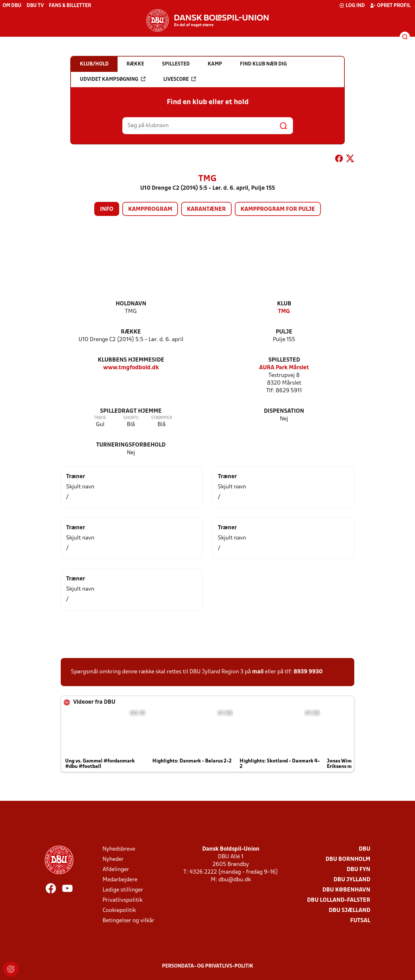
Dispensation (284, 411)
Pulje (284, 332)
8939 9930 (308, 672)
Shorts (131, 418)
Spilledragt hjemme (131, 411)
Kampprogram (150, 209)
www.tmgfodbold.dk (131, 368)
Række (131, 332)
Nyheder (113, 859)
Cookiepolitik (119, 911)
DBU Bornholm (348, 859)
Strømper (162, 418)
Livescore (180, 79)
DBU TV (35, 6)
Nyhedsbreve (119, 849)
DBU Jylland (352, 880)
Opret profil (390, 5)
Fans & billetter (70, 6)
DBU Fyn (358, 870)
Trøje (100, 418)
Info (107, 209)
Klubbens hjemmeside (131, 360)
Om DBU (12, 6)
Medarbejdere (120, 880)
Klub (284, 304)
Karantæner (206, 209)
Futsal (360, 921)
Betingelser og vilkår (128, 921)
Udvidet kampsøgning (113, 79)
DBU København (346, 890)
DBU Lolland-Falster (339, 900)
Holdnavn (131, 304)
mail (258, 672)
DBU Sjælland (350, 911)
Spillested (284, 360)
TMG (284, 312)
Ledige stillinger (123, 890)
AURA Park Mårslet (284, 368)
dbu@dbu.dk (235, 880)
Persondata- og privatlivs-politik (208, 966)
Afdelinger (116, 870)
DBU (365, 849)
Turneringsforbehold (131, 445)
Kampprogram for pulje (278, 209)
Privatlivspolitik (123, 900)
